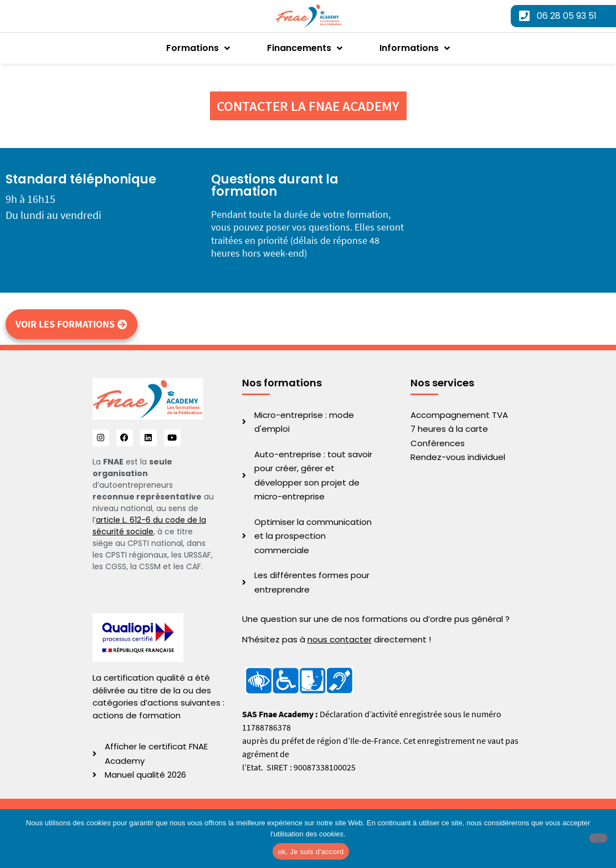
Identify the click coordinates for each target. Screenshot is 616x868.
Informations (415, 48)
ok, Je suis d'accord (311, 852)
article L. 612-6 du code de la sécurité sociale (149, 526)
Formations (198, 48)
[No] (598, 838)
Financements (305, 48)
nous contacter (340, 639)
